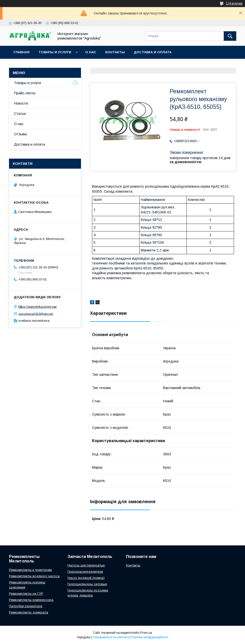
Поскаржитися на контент (110, 637)
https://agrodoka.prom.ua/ (37, 307)
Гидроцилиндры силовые (87, 584)
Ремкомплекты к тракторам (30, 570)
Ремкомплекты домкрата (28, 612)
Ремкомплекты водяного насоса (34, 576)
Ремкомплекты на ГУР (26, 594)
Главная (21, 52)
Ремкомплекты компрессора (31, 600)
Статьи (20, 114)
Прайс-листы (25, 93)
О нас (91, 52)
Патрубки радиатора (26, 606)
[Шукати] (230, 36)
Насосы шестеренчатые (86, 565)
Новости (21, 103)
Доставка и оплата (153, 52)
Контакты (115, 52)
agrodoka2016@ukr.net (36, 314)
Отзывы (20, 134)
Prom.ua (146, 633)
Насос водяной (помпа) (86, 578)
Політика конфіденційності (149, 637)
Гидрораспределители (85, 572)
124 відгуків (234, 4)
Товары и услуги (55, 52)
